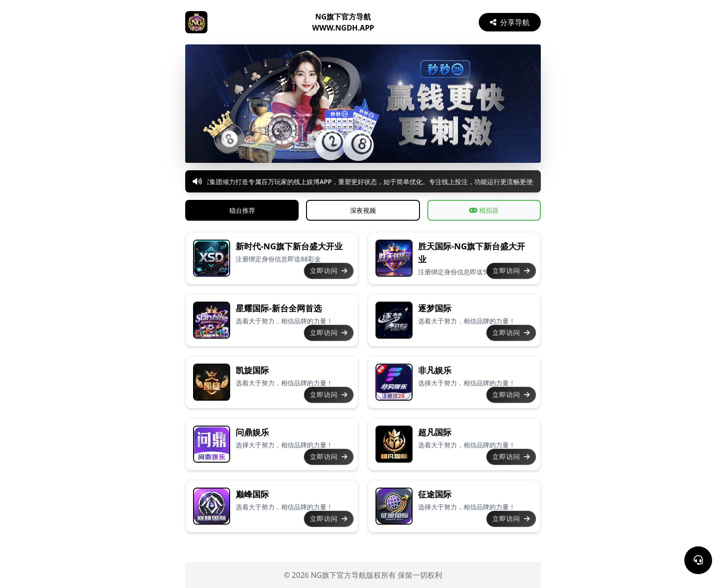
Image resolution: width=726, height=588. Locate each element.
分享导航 (510, 22)
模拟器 (484, 210)
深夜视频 (363, 210)
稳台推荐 (242, 210)
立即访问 (329, 271)
